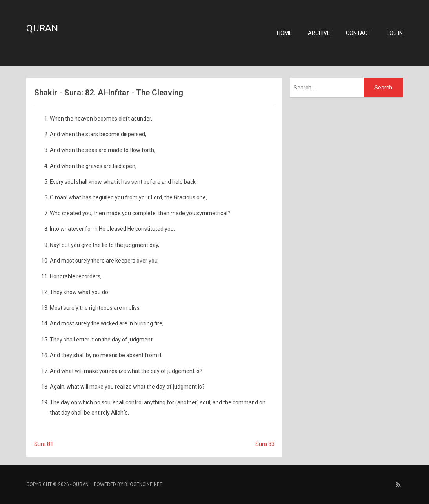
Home (284, 33)
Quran (42, 28)
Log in (395, 33)
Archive (319, 33)
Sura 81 (44, 444)
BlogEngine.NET (143, 484)
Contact (358, 33)
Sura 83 (265, 444)
